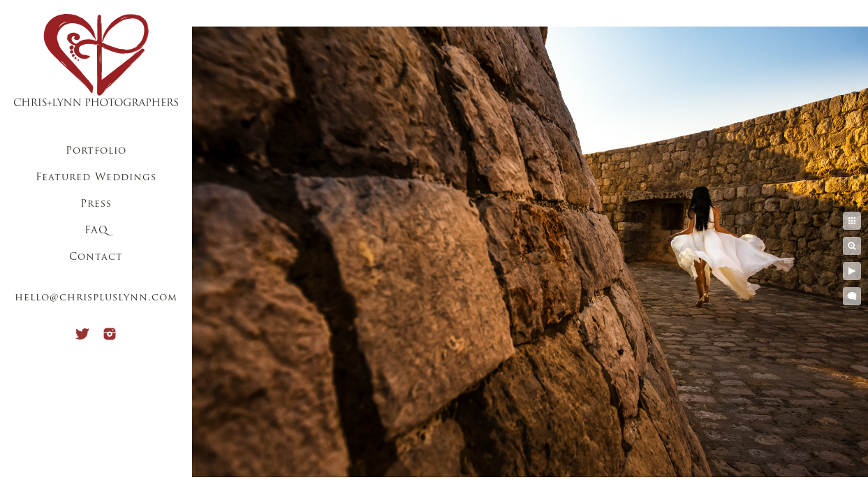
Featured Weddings (96, 178)
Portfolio (96, 151)
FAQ (96, 231)
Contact (96, 257)
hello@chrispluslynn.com (96, 298)
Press (96, 204)
